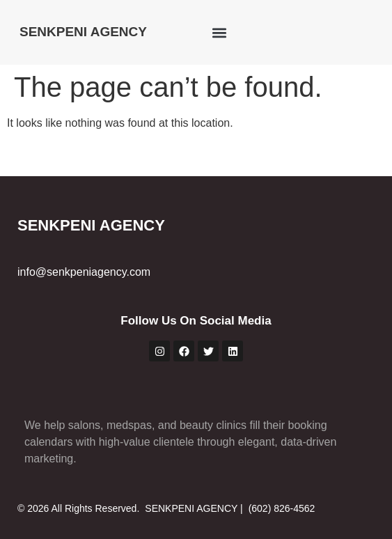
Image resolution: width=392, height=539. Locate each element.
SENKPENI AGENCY (83, 32)
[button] (219, 32)
